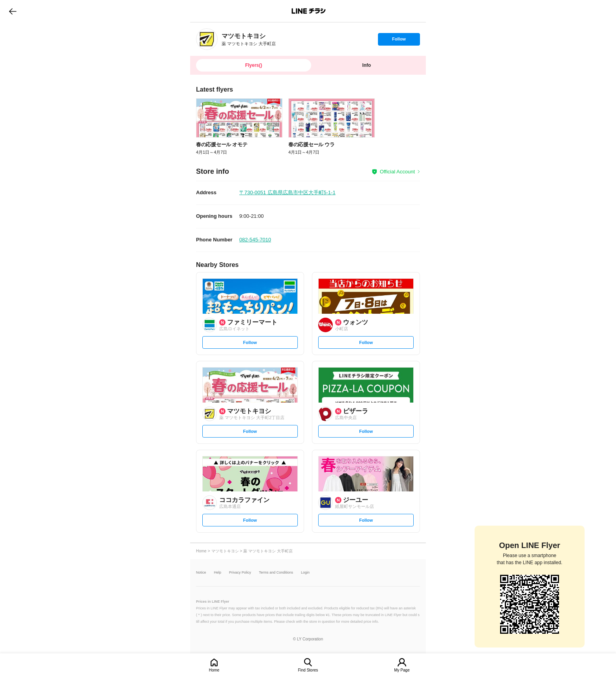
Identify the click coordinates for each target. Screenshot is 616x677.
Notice (201, 573)
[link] (207, 39)
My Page (402, 670)
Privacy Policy (240, 573)
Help (218, 573)
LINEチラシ (309, 11)
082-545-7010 (255, 240)
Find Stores (308, 670)
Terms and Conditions (276, 573)
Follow (399, 41)
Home (214, 670)
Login (305, 573)
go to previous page (13, 11)
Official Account (397, 172)
